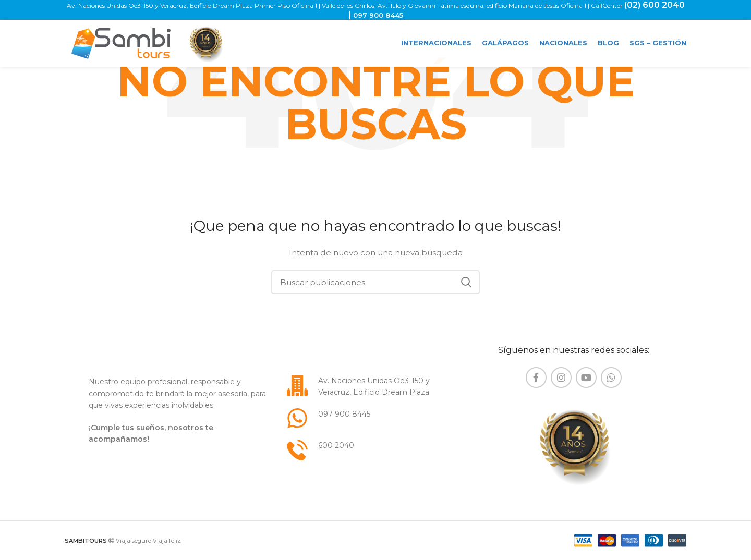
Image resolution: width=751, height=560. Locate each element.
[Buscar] (375, 282)
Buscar (466, 282)
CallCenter (608, 5)
